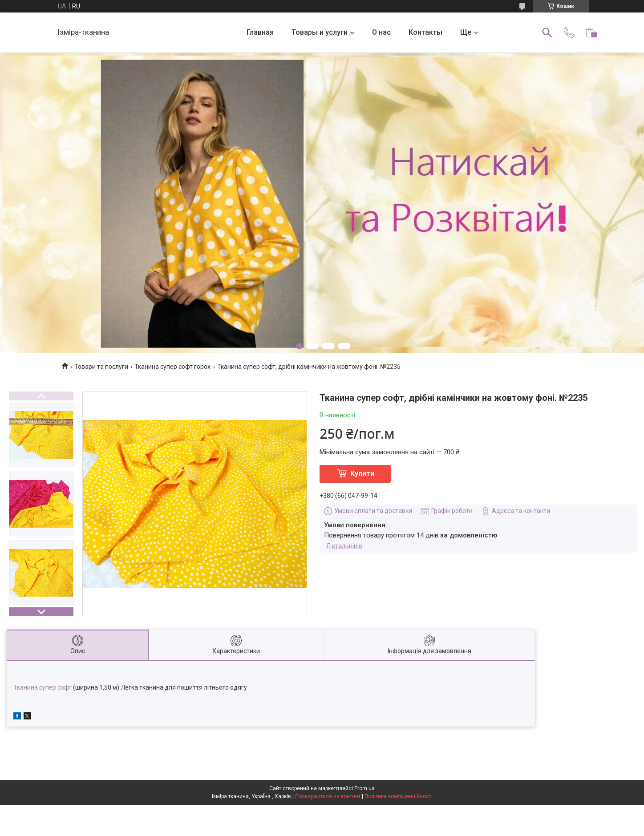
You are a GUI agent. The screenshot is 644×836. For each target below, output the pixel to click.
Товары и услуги (320, 32)
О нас (381, 32)
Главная (260, 32)
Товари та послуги (101, 367)
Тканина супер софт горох (172, 367)
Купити (362, 474)
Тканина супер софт (43, 687)
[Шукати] (547, 32)
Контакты (425, 32)
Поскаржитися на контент (328, 796)
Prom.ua (365, 788)
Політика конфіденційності (399, 796)
